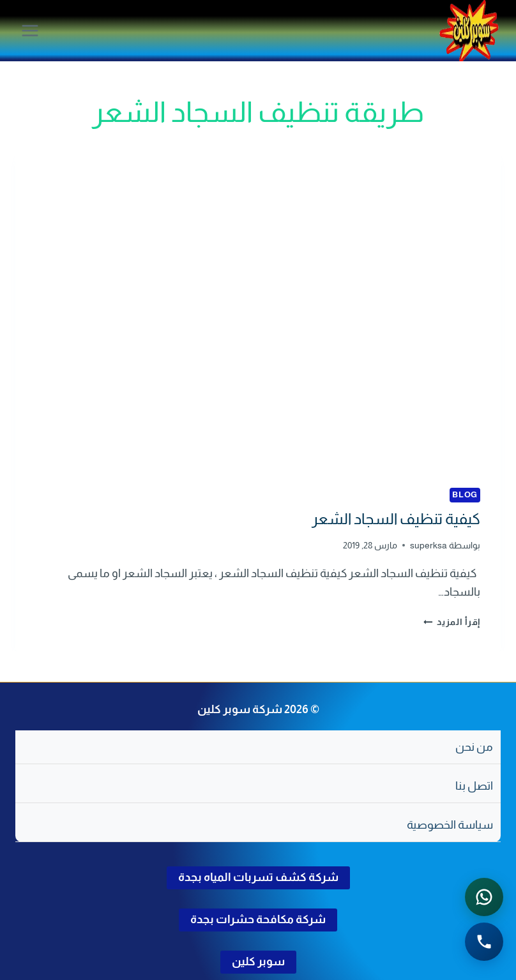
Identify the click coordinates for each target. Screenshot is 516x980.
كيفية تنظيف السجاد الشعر (396, 519)
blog (465, 495)
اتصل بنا (474, 786)
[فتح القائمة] (30, 30)
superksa (429, 545)
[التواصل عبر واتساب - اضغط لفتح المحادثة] (484, 897)
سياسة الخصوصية (450, 825)
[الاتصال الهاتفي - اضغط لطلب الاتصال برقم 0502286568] (484, 942)
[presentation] (258, 305)
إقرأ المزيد (452, 622)
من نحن (474, 747)
